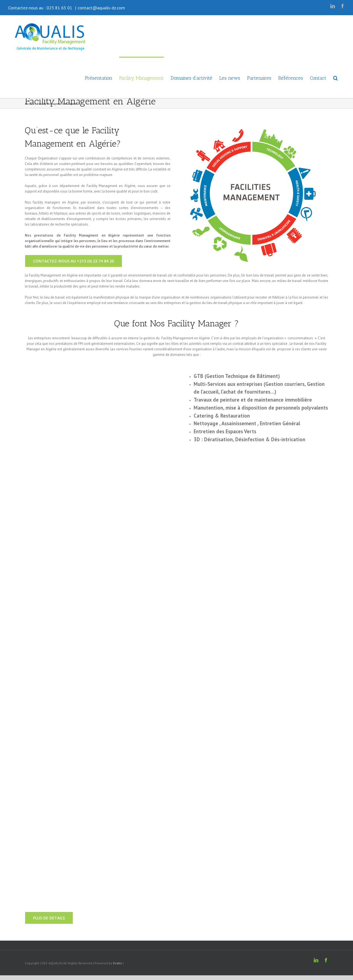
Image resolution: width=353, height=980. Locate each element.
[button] (335, 77)
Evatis (117, 963)
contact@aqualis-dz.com (101, 8)
